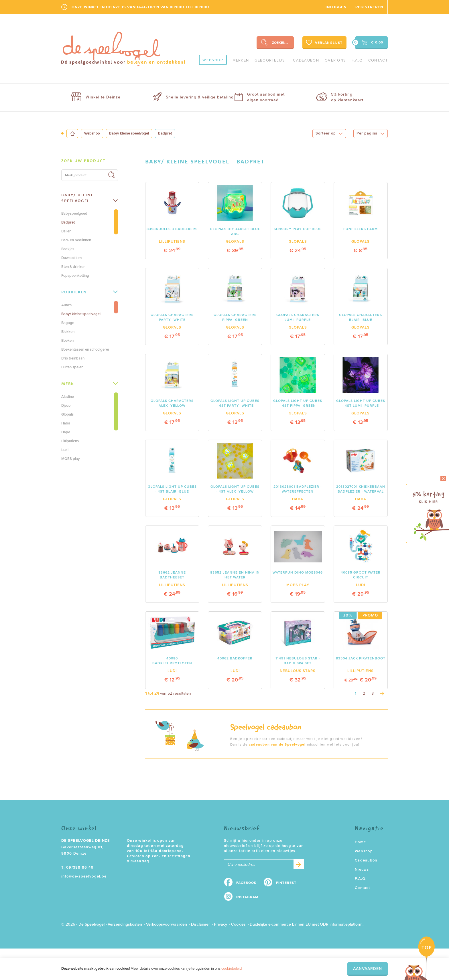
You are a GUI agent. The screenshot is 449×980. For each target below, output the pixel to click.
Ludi (65, 450)
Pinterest (286, 883)
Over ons (335, 60)
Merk (89, 384)
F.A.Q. (361, 879)
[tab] (90, 161)
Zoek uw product (83, 161)
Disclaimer (200, 924)
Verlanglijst (324, 42)
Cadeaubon (306, 60)
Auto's (66, 305)
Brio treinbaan (73, 358)
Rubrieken (89, 292)
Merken (241, 60)
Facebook (246, 883)
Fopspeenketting (75, 276)
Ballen (66, 231)
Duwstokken (71, 258)
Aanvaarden (368, 969)
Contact (378, 60)
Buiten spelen (72, 367)
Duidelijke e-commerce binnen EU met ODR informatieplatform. (307, 924)
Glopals (67, 414)
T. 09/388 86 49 (78, 868)
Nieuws (362, 870)
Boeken (67, 341)
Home (360, 842)
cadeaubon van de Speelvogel (277, 744)
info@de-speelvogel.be (84, 876)
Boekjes (68, 249)
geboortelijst (271, 60)
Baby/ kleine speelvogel (129, 133)
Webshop (213, 60)
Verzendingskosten (125, 924)
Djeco (66, 406)
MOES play (71, 459)
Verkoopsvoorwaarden (167, 924)
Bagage (68, 323)
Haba (66, 423)
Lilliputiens (70, 441)
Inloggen (336, 7)
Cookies (238, 924)
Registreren (369, 7)
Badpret (68, 222)
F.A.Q (357, 60)
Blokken (68, 332)
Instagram (247, 897)
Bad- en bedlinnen (76, 240)
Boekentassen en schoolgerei (85, 349)
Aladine (68, 397)
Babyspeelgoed (74, 214)
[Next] (382, 694)
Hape (66, 432)
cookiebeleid (232, 969)
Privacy (220, 924)
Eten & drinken (73, 267)
